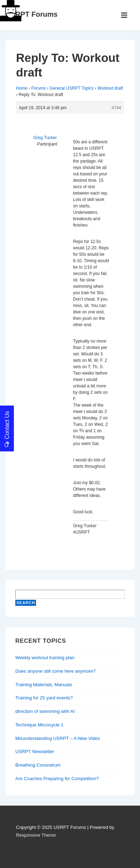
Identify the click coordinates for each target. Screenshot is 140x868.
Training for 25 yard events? (44, 698)
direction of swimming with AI (45, 711)
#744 (116, 108)
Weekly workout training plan (45, 658)
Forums (39, 88)
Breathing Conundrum (38, 765)
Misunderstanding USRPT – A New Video (58, 738)
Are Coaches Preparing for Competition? (57, 779)
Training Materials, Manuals (44, 685)
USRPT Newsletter (35, 751)
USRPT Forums (32, 14)
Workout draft (110, 88)
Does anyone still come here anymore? (55, 671)
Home (22, 88)
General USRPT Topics (72, 88)
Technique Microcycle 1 (39, 725)
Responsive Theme (36, 835)
